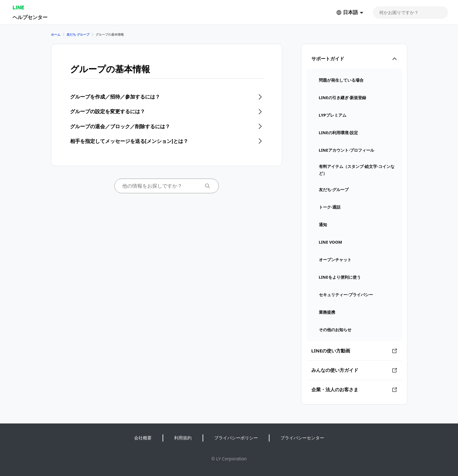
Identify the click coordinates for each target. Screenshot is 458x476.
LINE (18, 7)
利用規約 (183, 438)
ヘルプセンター (30, 17)
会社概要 (143, 438)
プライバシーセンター (302, 438)
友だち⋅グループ (78, 34)
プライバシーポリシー (236, 438)
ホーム (56, 34)
